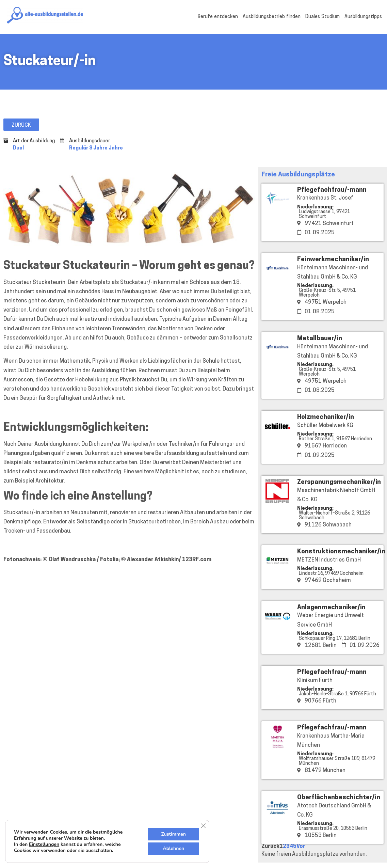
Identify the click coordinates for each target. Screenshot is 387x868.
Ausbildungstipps (363, 17)
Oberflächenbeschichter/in (339, 798)
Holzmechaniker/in (326, 417)
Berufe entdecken (218, 17)
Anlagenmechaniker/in (331, 608)
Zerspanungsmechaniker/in (339, 482)
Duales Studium (322, 17)
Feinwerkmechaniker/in (333, 260)
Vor (301, 847)
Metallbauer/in (320, 339)
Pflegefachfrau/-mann (332, 190)
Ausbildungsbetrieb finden (272, 17)
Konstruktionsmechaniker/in (341, 552)
